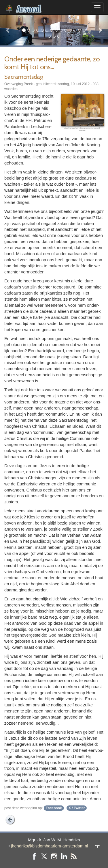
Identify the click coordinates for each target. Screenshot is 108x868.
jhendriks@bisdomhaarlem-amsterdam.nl (49, 846)
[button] (8, 30)
